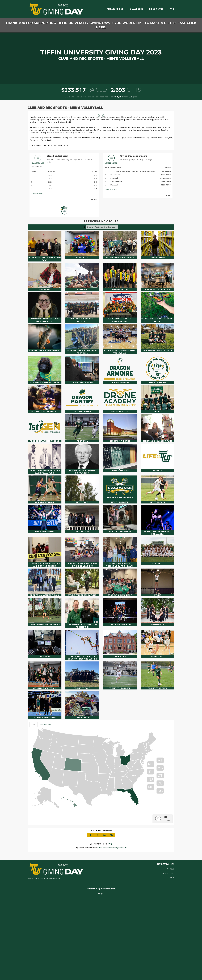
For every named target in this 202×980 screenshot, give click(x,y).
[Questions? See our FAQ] (110, 924)
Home (172, 958)
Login (101, 974)
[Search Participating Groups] (102, 308)
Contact (171, 949)
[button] (40, 154)
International (46, 805)
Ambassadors (115, 9)
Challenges (136, 9)
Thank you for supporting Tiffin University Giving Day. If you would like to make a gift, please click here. (101, 25)
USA (33, 805)
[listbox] (101, 153)
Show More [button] (37, 274)
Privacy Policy (168, 954)
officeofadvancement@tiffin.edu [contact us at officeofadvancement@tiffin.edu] (112, 928)
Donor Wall (156, 9)
